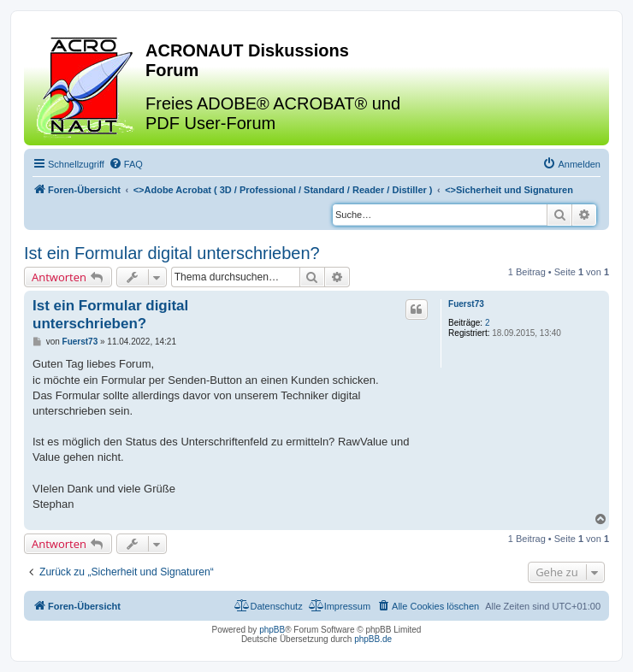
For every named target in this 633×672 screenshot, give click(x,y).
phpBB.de (373, 639)
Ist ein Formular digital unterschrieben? (172, 253)
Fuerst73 (466, 304)
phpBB (272, 630)
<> (283, 190)
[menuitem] (126, 164)
